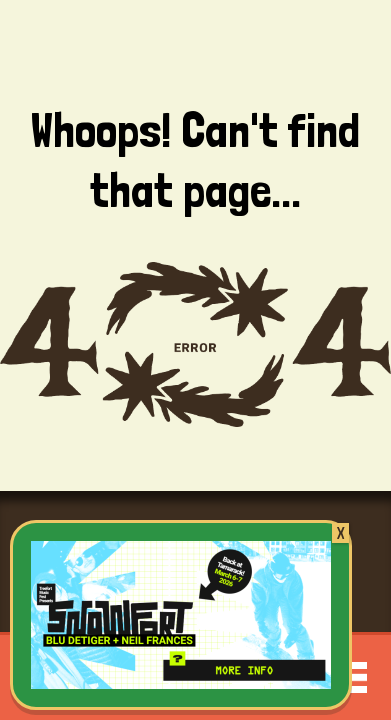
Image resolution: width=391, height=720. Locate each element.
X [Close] (340, 533)
